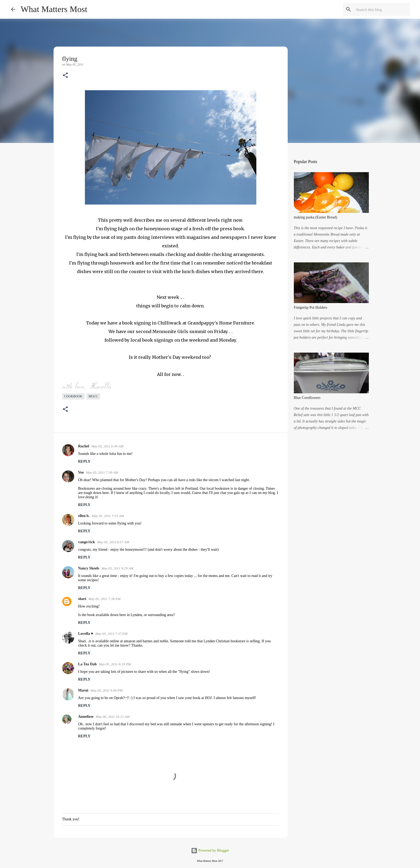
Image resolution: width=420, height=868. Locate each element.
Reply (84, 461)
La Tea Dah (87, 664)
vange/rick (87, 542)
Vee (81, 472)
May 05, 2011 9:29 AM (117, 568)
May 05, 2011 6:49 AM (107, 446)
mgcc (93, 396)
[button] (65, 76)
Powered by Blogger (210, 850)
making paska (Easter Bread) (316, 217)
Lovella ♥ (86, 634)
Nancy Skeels (89, 568)
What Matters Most (54, 9)
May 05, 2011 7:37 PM (111, 634)
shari (82, 599)
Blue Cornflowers (307, 398)
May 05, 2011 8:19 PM (115, 664)
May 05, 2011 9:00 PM (107, 690)
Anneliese (86, 717)
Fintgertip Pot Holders (311, 307)
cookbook (73, 396)
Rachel (84, 446)
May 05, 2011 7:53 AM (108, 516)
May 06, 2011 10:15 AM (112, 717)
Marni (83, 690)
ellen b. (84, 516)
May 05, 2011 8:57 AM (113, 542)
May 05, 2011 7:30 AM (102, 472)
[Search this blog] (382, 9)
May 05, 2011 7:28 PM (104, 599)
